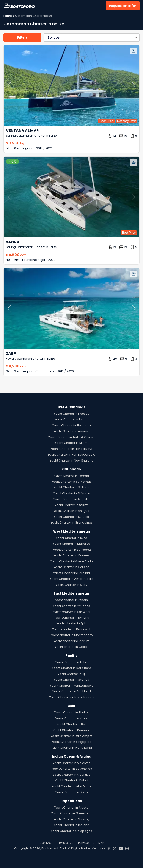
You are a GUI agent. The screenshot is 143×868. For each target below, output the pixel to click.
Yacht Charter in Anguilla (71, 499)
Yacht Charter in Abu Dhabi (72, 786)
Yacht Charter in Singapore (72, 742)
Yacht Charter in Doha (72, 792)
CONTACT (46, 843)
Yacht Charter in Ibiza (72, 538)
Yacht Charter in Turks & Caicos (71, 437)
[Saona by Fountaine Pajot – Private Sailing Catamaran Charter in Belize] (71, 197)
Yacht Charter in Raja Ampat (71, 736)
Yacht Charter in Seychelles (72, 769)
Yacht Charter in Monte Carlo (71, 561)
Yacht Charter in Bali (72, 724)
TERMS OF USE (66, 843)
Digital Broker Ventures (88, 848)
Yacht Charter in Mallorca (72, 544)
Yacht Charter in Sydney (71, 680)
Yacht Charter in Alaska (71, 807)
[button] (92, 37)
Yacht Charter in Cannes (72, 555)
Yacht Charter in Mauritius (71, 775)
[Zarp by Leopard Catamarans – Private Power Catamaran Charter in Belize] (71, 308)
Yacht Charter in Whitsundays (72, 686)
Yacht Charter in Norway (71, 819)
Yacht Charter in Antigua (71, 511)
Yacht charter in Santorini (72, 612)
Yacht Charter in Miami (72, 443)
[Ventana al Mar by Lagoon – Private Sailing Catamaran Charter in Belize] (71, 85)
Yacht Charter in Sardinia (71, 573)
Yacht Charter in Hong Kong (71, 748)
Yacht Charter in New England (72, 461)
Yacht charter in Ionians (72, 618)
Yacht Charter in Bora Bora (72, 668)
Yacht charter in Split (72, 623)
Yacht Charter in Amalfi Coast (72, 579)
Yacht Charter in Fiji (72, 674)
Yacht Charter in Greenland (71, 813)
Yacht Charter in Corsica (72, 567)
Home (8, 16)
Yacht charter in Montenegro (72, 635)
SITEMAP (98, 843)
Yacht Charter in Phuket (71, 712)
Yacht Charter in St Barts (71, 487)
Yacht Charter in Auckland (72, 691)
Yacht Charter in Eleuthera (71, 425)
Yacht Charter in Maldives (71, 763)
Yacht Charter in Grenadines (72, 523)
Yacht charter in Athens (72, 600)
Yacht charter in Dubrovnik (72, 629)
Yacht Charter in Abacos (72, 431)
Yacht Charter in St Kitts (72, 505)
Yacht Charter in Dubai (71, 780)
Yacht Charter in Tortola (71, 476)
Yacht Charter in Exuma (72, 419)
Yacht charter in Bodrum (71, 641)
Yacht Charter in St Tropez (72, 550)
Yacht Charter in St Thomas (71, 482)
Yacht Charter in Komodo (72, 730)
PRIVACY (84, 843)
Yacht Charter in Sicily (71, 585)
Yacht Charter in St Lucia (71, 517)
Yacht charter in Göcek (72, 647)
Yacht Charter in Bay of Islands (72, 697)
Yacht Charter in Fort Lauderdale (71, 455)
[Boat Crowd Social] (109, 848)
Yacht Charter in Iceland (72, 825)
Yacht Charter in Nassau (72, 414)
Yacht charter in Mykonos (71, 606)
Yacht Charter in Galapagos (71, 831)
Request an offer (123, 6)
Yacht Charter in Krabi (71, 718)
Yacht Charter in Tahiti (71, 662)
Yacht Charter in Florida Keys (71, 449)
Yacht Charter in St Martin (72, 493)
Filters (22, 37)
